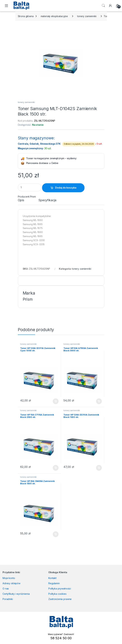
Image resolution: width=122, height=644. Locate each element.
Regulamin (54, 583)
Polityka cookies (57, 594)
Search (103, 6)
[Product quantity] (30, 187)
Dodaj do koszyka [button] (56, 401)
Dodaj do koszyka (66, 188)
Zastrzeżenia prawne (60, 599)
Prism (33, 197)
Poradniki (8, 599)
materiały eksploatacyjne (54, 16)
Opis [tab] (21, 200)
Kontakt (52, 578)
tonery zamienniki (87, 16)
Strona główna (26, 16)
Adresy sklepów (11, 583)
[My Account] (110, 6)
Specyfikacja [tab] (47, 200)
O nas (6, 589)
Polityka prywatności (60, 589)
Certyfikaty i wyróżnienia (16, 594)
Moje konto (9, 578)
